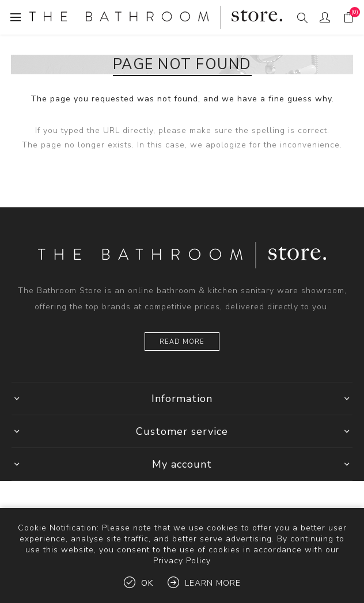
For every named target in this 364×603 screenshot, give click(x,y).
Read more (182, 342)
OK (147, 583)
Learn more (213, 583)
